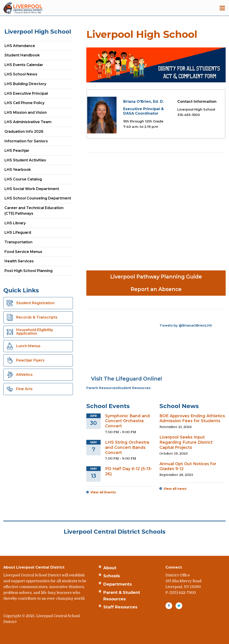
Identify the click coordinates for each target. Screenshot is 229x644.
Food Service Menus (23, 252)
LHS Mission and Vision (26, 112)
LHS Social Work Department (39, 190)
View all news (175, 489)
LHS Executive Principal (26, 93)
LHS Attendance (20, 46)
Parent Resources (102, 388)
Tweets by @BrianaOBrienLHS (186, 325)
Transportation (18, 242)
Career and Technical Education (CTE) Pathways (34, 211)
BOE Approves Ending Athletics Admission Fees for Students (192, 418)
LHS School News (21, 74)
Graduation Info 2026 (24, 132)
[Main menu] (222, 8)
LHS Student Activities (25, 160)
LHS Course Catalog (31, 180)
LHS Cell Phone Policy (24, 103)
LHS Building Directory (25, 84)
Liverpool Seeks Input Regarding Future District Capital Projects (186, 442)
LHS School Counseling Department (39, 199)
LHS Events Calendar (24, 65)
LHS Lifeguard (18, 232)
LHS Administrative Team (28, 122)
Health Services (19, 261)
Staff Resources (120, 607)
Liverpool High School (38, 32)
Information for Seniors (26, 141)
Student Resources (134, 388)
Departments (118, 584)
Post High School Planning (29, 271)
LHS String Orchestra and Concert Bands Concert (127, 447)
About (110, 568)
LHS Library (15, 223)
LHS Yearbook (18, 170)
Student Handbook (22, 55)
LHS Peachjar (25, 151)
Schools (112, 576)
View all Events (103, 492)
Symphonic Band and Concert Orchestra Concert (127, 421)
